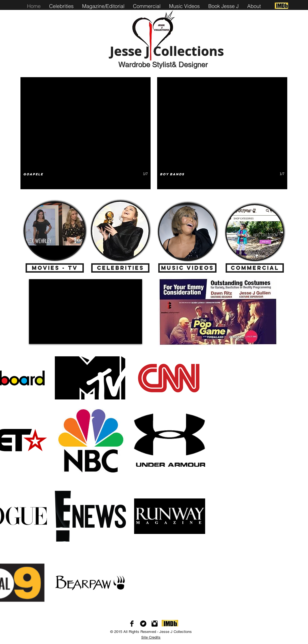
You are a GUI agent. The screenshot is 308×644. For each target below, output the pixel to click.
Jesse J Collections (167, 51)
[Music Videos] (187, 268)
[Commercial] (255, 268)
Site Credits (151, 637)
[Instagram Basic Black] (155, 624)
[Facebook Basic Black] (132, 624)
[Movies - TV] (55, 268)
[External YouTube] (86, 312)
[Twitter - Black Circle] (143, 624)
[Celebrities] (120, 268)
